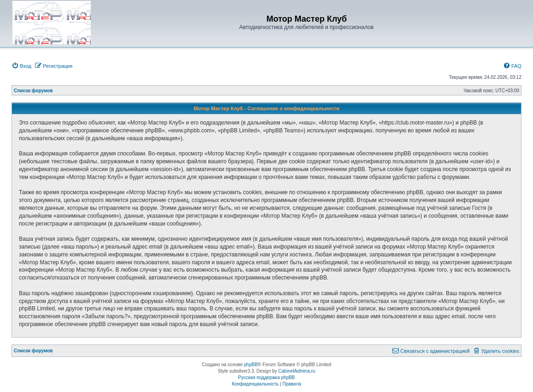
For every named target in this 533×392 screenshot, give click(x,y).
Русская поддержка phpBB (266, 377)
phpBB (251, 365)
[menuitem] (21, 66)
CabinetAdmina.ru (297, 371)
